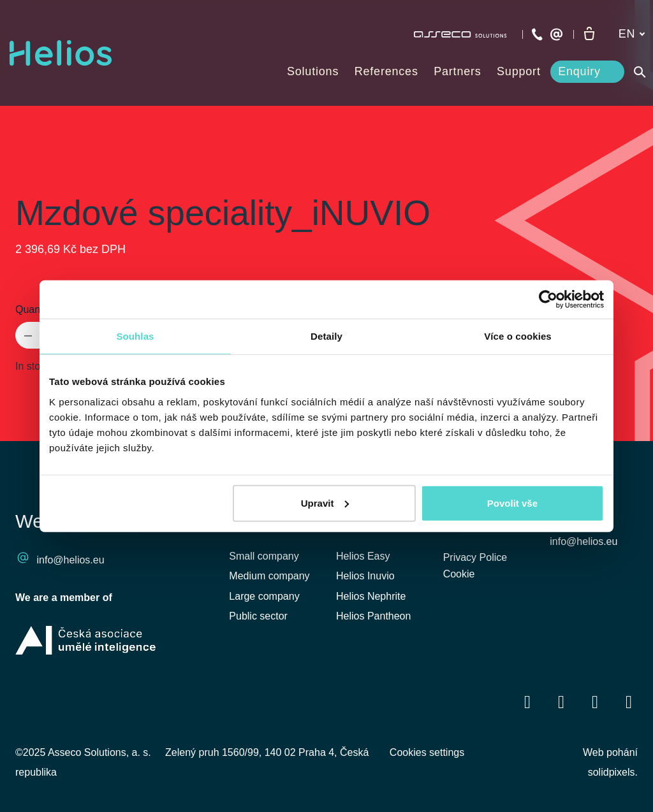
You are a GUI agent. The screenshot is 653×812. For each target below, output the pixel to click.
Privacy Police (475, 558)
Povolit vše (512, 503)
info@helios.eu (71, 560)
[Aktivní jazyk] (632, 34)
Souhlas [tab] (135, 336)
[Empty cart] (589, 34)
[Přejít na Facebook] (527, 701)
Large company (264, 596)
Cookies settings (427, 752)
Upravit (325, 503)
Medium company (269, 576)
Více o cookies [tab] (518, 336)
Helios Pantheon (373, 616)
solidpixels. (613, 772)
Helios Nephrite (371, 596)
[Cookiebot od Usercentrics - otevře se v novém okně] (548, 300)
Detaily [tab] (326, 336)
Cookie (459, 576)
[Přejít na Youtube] (595, 701)
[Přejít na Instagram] (629, 701)
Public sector (258, 616)
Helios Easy (363, 556)
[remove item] (28, 335)
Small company (264, 556)
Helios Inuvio (365, 576)
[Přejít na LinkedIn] (561, 701)
